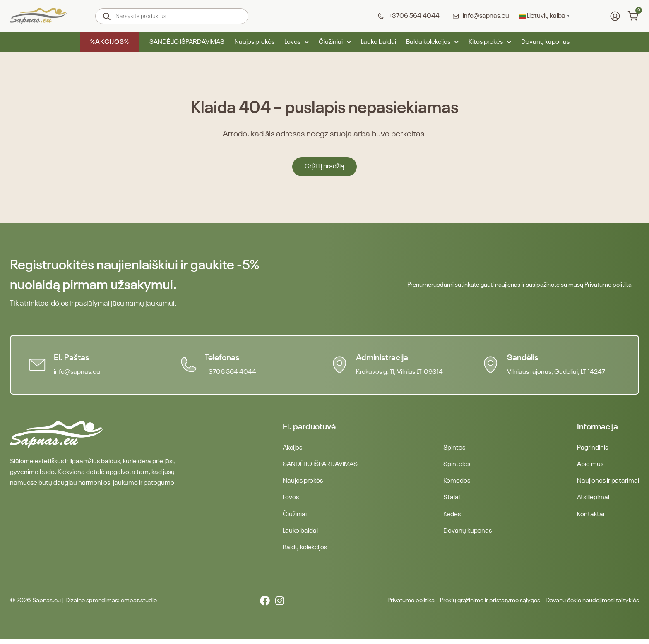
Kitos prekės (490, 42)
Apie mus (590, 466)
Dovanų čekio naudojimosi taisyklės (589, 606)
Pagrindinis (593, 448)
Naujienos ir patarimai (608, 483)
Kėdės (452, 518)
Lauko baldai (379, 42)
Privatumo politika (608, 285)
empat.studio (139, 606)
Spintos (454, 448)
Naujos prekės (254, 42)
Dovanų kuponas (545, 42)
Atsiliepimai (593, 500)
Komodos (457, 483)
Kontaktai (591, 518)
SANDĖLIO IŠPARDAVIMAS (187, 42)
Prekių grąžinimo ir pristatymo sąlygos (475, 606)
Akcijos (292, 448)
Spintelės (457, 466)
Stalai (452, 500)
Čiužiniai (335, 42)
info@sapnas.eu (79, 372)
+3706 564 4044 (232, 372)
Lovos (297, 42)
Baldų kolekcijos (432, 42)
